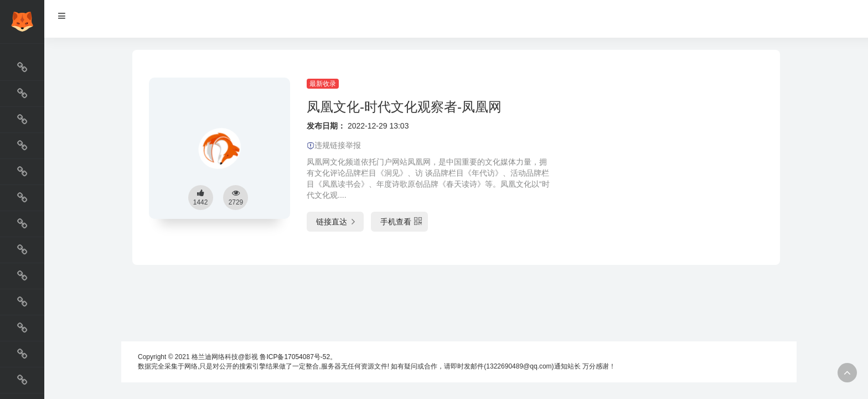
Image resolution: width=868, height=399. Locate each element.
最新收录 (323, 84)
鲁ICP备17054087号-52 (295, 357)
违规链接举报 (334, 145)
